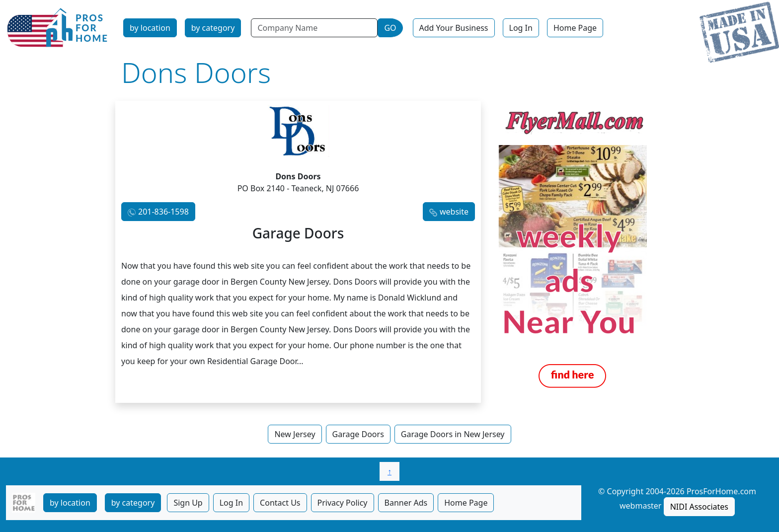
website (454, 212)
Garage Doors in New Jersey (453, 434)
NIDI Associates (699, 507)
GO (390, 28)
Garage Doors (358, 434)
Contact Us (280, 503)
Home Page (575, 28)
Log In (521, 28)
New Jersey (295, 434)
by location (150, 28)
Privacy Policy (343, 503)
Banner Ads (406, 503)
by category (213, 28)
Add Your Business (454, 28)
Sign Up (188, 503)
